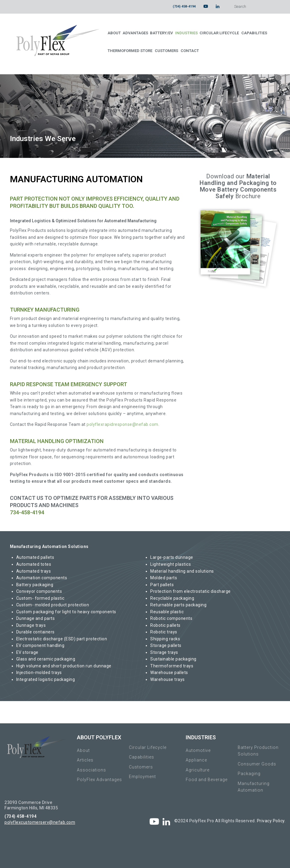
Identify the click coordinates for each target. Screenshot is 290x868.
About (83, 750)
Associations (92, 770)
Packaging (249, 774)
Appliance (196, 760)
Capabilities (142, 757)
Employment (142, 777)
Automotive (198, 750)
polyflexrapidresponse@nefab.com (122, 424)
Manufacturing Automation (254, 787)
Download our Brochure (238, 186)
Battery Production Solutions (258, 751)
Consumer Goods (257, 764)
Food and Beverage (207, 780)
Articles (85, 760)
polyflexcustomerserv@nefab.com (40, 822)
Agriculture (198, 770)
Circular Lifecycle (148, 747)
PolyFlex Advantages (99, 780)
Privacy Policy (271, 821)
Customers (141, 767)
